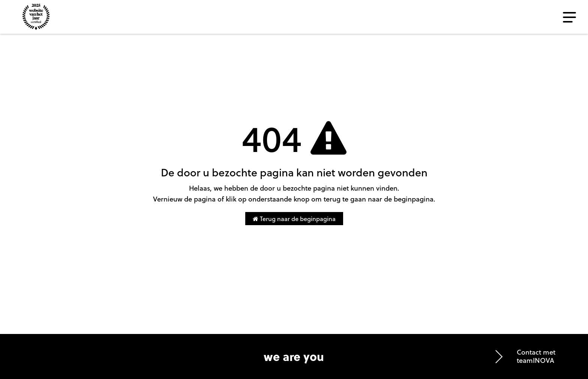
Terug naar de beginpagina (294, 219)
